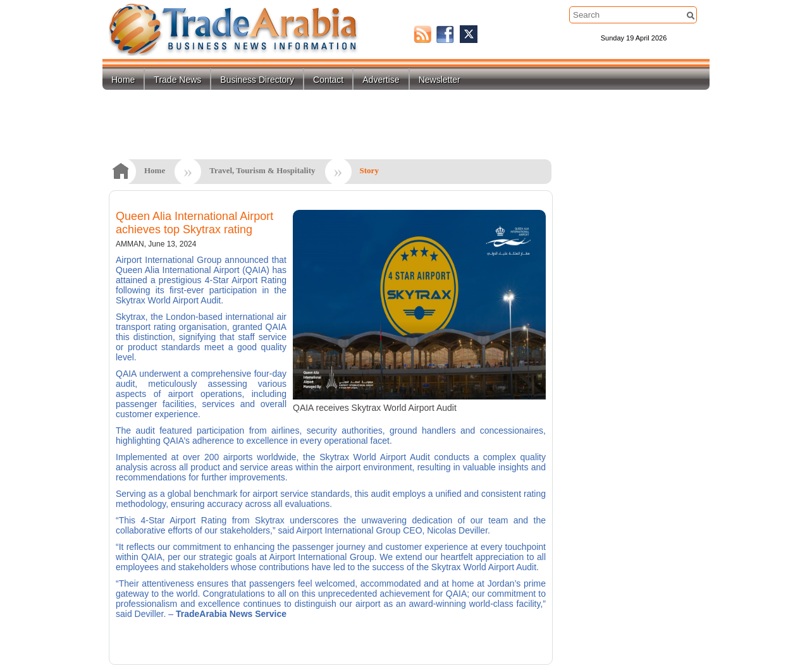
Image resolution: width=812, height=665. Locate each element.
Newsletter (440, 80)
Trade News (177, 80)
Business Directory (257, 80)
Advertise (381, 80)
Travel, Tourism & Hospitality (262, 170)
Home (123, 80)
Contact (328, 80)
